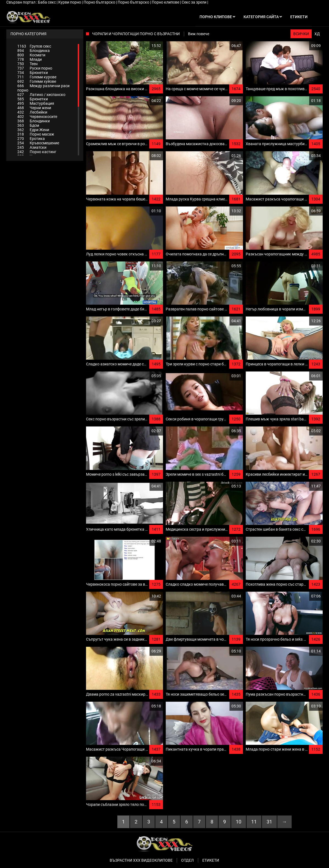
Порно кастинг (37, 152)
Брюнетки (33, 73)
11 (254, 822)
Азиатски (32, 147)
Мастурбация (36, 103)
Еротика (31, 139)
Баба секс (47, 2)
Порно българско (100, 2)
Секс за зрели (194, 2)
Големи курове (37, 77)
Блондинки (34, 121)
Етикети (211, 860)
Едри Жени (33, 130)
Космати (31, 55)
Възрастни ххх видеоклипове (141, 860)
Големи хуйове (37, 81)
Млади (30, 59)
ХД (317, 34)
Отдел (187, 860)
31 (269, 822)
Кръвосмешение (38, 143)
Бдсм (28, 125)
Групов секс (34, 46)
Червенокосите (37, 117)
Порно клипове (166, 2)
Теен (27, 64)
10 (239, 822)
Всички (301, 34)
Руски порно (35, 68)
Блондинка (34, 51)
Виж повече (199, 34)
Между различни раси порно (43, 88)
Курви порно (70, 2)
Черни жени (34, 108)
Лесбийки (32, 112)
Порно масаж (36, 134)
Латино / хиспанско (41, 95)
